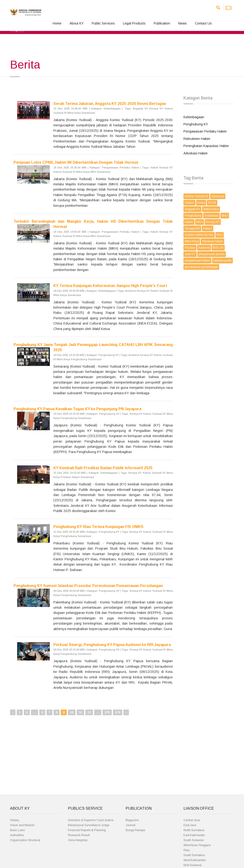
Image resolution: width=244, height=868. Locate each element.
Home (57, 23)
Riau (187, 850)
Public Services (103, 23)
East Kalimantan (194, 835)
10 (72, 712)
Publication (162, 23)
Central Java (192, 820)
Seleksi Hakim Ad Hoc (199, 235)
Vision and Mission (22, 825)
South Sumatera (194, 855)
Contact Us (203, 23)
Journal (130, 825)
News (183, 23)
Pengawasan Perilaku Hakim (205, 131)
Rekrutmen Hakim (197, 139)
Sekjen (208, 228)
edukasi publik (222, 261)
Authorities (17, 835)
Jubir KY (190, 254)
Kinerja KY (213, 222)
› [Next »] (126, 712)
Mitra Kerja (192, 241)
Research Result (79, 835)
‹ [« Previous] (13, 712)
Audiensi (204, 248)
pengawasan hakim (197, 261)
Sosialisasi (211, 216)
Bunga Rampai (135, 830)
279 (118, 712)
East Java (190, 825)
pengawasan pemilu (212, 254)
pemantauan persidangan (201, 267)
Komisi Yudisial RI (196, 196)
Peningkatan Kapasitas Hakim (206, 146)
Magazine (132, 820)
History (15, 820)
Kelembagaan (194, 117)
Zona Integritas (78, 840)
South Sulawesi (194, 840)
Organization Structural (25, 840)
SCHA (212, 203)
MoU (225, 216)
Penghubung (193, 216)
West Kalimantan (195, 860)
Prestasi (190, 248)
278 (107, 712)
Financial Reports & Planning (87, 830)
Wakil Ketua (211, 209)
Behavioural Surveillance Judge (89, 825)
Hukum (189, 203)
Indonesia (218, 196)
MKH (200, 222)
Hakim (189, 222)
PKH (220, 235)
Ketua (201, 203)
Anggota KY (192, 209)
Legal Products (134, 23)
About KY (77, 23)
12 (89, 712)
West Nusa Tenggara (197, 845)
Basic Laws (17, 830)
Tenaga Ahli (192, 228)
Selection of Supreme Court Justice (91, 820)
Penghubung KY (196, 124)
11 (80, 712)
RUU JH (218, 248)
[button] (17, 30)
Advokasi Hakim (196, 153)
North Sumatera (194, 830)
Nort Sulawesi (193, 865)
